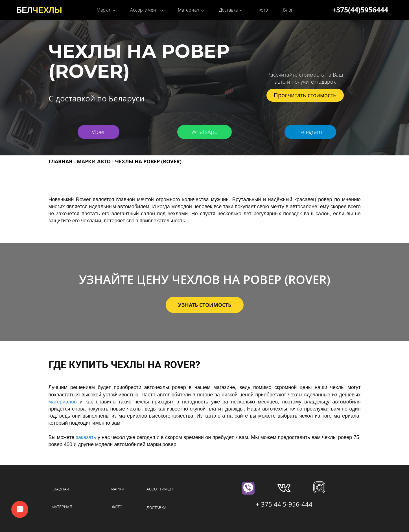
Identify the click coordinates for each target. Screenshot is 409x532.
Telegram (310, 132)
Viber (99, 132)
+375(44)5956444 (360, 10)
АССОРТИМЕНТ (161, 489)
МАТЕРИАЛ (62, 507)
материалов (63, 401)
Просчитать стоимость (305, 95)
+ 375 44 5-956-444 (284, 504)
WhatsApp (204, 132)
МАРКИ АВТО (94, 161)
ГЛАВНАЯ (60, 161)
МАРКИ (117, 489)
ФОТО (117, 507)
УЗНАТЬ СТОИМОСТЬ (205, 305)
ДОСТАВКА (157, 508)
